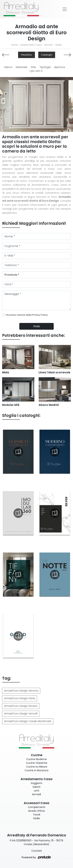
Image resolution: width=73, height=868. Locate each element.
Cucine (37, 755)
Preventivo (26, 55)
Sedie (36, 818)
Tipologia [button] (45, 67)
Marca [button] (8, 67)
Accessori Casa (36, 803)
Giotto (59, 45)
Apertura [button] (60, 67)
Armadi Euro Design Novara (21, 706)
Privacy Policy (40, 315)
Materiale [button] (22, 67)
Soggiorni (36, 783)
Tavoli (37, 815)
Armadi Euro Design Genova (21, 691)
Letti (36, 791)
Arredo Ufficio (37, 811)
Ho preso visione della (27, 315)
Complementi (36, 807)
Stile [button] (33, 67)
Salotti (36, 787)
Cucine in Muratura (36, 770)
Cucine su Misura (37, 767)
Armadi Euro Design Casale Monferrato (28, 721)
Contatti (37, 851)
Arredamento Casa (31, 45)
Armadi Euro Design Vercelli (21, 714)
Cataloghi (47, 55)
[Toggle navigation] (65, 9)
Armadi (48, 45)
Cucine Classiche (37, 763)
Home (14, 45)
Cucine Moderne (36, 759)
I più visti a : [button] (37, 71)
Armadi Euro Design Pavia (20, 698)
